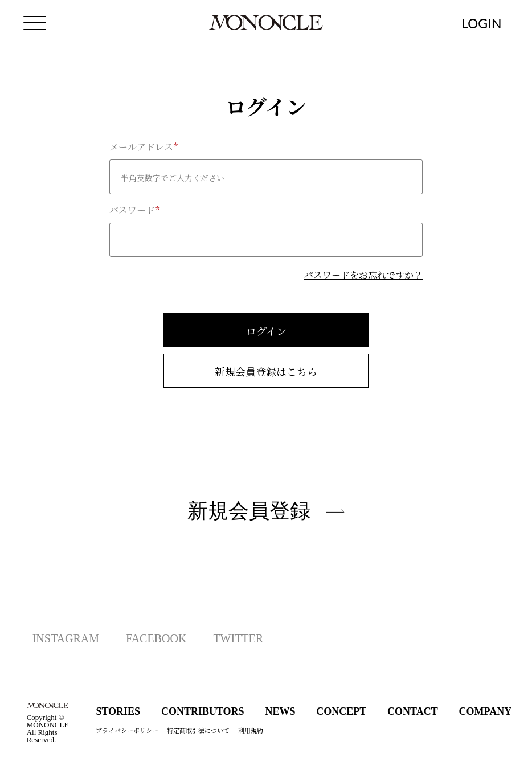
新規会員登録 (266, 511)
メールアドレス (141, 147)
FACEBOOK (156, 638)
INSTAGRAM (66, 638)
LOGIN (482, 23)
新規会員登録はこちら (266, 371)
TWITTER (238, 638)
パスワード (132, 210)
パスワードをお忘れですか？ (363, 275)
